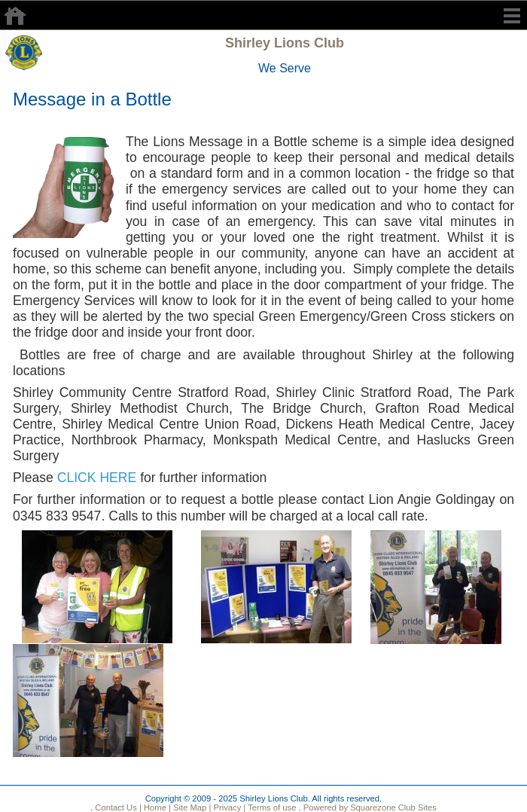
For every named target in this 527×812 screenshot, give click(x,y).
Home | (156, 807)
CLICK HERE (97, 478)
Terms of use (271, 807)
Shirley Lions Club (285, 43)
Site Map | (191, 807)
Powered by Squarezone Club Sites (370, 807)
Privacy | (228, 807)
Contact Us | (117, 807)
